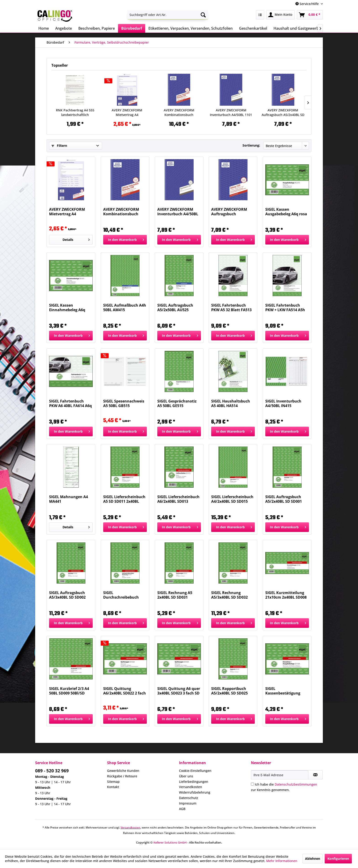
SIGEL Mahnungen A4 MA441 (68, 499)
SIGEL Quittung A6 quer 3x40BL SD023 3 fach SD (179, 691)
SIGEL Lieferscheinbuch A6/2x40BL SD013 (178, 499)
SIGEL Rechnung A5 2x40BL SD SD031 (175, 595)
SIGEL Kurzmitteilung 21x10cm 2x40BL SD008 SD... (286, 595)
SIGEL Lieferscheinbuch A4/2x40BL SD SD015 (232, 499)
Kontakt (113, 787)
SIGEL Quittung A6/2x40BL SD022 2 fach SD (125, 691)
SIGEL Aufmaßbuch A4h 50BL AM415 (125, 308)
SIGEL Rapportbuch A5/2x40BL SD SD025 (229, 691)
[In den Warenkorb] (125, 240)
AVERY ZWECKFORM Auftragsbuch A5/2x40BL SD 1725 (283, 113)
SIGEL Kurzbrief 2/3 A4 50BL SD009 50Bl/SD (69, 691)
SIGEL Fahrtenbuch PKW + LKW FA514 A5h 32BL (285, 308)
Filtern (59, 146)
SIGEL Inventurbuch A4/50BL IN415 (283, 403)
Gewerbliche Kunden (123, 771)
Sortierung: (251, 145)
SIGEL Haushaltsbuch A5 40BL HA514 (231, 403)
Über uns (186, 776)
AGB (182, 809)
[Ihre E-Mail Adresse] (280, 775)
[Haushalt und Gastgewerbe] (297, 28)
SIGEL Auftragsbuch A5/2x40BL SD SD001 (284, 499)
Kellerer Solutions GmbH (170, 842)
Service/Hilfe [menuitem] (308, 4)
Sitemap (113, 782)
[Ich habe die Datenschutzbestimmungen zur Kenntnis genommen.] (252, 784)
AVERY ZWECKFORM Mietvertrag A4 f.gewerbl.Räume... (127, 113)
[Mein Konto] (280, 15)
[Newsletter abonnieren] (315, 775)
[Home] (44, 28)
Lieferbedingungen (194, 782)
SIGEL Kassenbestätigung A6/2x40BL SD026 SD (284, 691)
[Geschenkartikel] (253, 28)
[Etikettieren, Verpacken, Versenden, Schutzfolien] (191, 28)
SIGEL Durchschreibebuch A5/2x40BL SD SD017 (121, 595)
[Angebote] (64, 28)
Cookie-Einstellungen (195, 771)
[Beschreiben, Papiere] (97, 28)
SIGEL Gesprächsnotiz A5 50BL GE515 (177, 403)
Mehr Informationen (282, 861)
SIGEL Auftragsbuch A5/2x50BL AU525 (175, 308)
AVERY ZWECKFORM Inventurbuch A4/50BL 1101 (231, 112)
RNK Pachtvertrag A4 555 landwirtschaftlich (75, 112)
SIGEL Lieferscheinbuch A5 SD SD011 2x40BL (124, 499)
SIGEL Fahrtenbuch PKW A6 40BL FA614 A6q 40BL (70, 403)
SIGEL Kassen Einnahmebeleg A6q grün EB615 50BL (67, 308)
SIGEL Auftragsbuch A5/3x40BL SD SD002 (67, 595)
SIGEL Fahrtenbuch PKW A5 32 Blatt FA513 (231, 308)
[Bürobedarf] (132, 28)
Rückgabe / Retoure (122, 776)
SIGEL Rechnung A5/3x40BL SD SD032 (229, 595)
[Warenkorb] (310, 15)
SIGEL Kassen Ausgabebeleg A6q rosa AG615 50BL (286, 212)
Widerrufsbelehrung (195, 792)
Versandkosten (191, 787)
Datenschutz (189, 798)
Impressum (188, 803)
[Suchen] (203, 15)
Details (76, 239)
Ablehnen (313, 859)
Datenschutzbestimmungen (296, 784)
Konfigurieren (338, 859)
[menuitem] (168, 15)
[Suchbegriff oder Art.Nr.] (168, 15)
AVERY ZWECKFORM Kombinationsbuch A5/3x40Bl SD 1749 (179, 113)
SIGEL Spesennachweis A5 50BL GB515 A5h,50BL (124, 403)
